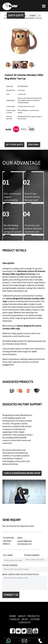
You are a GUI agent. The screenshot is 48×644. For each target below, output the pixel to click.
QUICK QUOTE (16, 15)
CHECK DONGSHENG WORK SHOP (22, 473)
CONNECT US (11, 595)
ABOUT (22, 616)
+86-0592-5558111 (7, 543)
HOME (13, 616)
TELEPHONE (8, 538)
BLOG (25, 619)
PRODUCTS (34, 616)
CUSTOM (35, 619)
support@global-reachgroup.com (25, 543)
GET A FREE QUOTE (14, 145)
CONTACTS (24, 622)
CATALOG (15, 619)
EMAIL (20, 538)
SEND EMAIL (34, 145)
